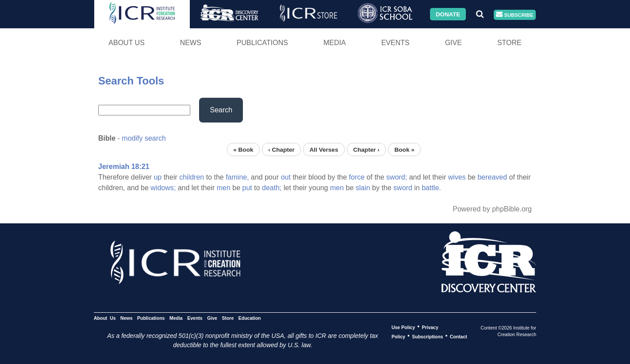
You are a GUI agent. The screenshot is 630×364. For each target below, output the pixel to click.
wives (457, 177)
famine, (237, 177)
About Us (127, 43)
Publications (262, 43)
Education (250, 318)
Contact (459, 336)
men (224, 188)
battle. (431, 188)
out (286, 177)
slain (363, 188)
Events (396, 43)
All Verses (324, 149)
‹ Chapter (281, 149)
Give (453, 43)
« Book (243, 149)
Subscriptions (427, 336)
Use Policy (403, 327)
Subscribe (515, 15)
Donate (448, 14)
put (247, 188)
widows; (163, 188)
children (192, 177)
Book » (404, 149)
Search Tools (131, 81)
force (357, 177)
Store (509, 43)
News (191, 43)
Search (221, 110)
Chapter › (366, 149)
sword (403, 188)
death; (272, 188)
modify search (144, 138)
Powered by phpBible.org (492, 209)
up (157, 177)
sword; (397, 177)
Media (335, 43)
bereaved (492, 177)
